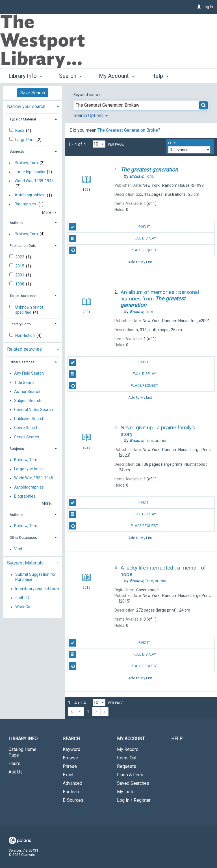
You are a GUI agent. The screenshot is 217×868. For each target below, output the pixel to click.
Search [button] (70, 75)
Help (177, 739)
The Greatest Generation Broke (128, 130)
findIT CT (23, 598)
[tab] (32, 106)
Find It (109, 227)
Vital (18, 549)
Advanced (72, 783)
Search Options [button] (91, 116)
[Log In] (199, 7)
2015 (20, 266)
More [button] (162, 76)
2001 (20, 275)
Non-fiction (25, 335)
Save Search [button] (33, 93)
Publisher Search (29, 419)
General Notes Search (33, 410)
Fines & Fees (130, 775)
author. (148, 441)
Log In (208, 7)
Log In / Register (134, 800)
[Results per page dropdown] (99, 144)
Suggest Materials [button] (25, 563)
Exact (68, 775)
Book (20, 131)
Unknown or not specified (29, 310)
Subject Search (28, 401)
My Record (128, 749)
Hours (14, 763)
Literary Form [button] (20, 324)
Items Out (127, 758)
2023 (20, 257)
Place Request (113, 250)
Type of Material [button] (23, 119)
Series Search (27, 437)
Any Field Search (29, 373)
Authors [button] (16, 223)
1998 (20, 284)
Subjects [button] (17, 151)
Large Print (25, 140)
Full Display (112, 239)
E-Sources (73, 800)
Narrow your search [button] (26, 106)
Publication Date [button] (23, 246)
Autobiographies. (30, 195)
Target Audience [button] (23, 296)
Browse (70, 758)
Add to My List (140, 262)
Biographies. (26, 204)
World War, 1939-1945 (34, 181)
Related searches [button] (24, 349)
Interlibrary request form (37, 589)
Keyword (71, 749)
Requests (127, 766)
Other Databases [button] (23, 538)
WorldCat (23, 607)
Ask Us (16, 772)
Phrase (70, 766)
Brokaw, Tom (26, 163)
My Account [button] (117, 75)
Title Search (25, 383)
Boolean (71, 792)
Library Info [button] (25, 75)
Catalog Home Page (22, 752)
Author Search (27, 392)
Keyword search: (87, 95)
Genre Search (26, 428)
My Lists (126, 792)
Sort (172, 143)
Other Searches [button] (22, 362)
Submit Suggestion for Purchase (35, 577)
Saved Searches (133, 783)
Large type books (30, 172)
